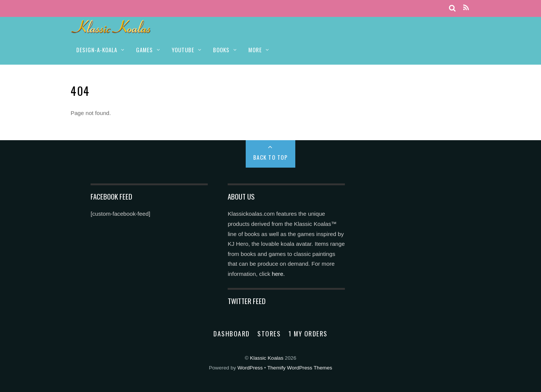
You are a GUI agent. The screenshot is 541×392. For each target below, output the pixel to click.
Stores (269, 333)
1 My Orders (308, 333)
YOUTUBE (183, 50)
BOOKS (221, 50)
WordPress (250, 368)
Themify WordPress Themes (300, 368)
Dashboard (232, 333)
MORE (255, 50)
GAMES (144, 50)
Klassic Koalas (267, 358)
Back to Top (271, 157)
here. (278, 274)
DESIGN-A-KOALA (97, 50)
